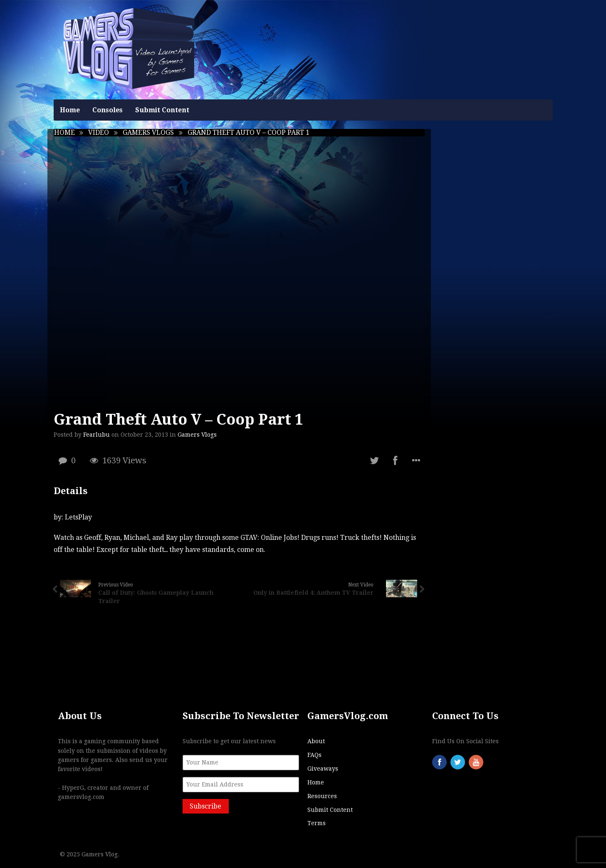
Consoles (108, 110)
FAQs (314, 755)
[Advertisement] (495, 254)
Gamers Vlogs (148, 132)
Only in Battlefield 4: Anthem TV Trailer (313, 593)
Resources (322, 796)
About (316, 741)
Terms (317, 823)
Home (70, 110)
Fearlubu (96, 435)
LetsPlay (78, 517)
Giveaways (323, 769)
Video (99, 132)
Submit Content (162, 110)
